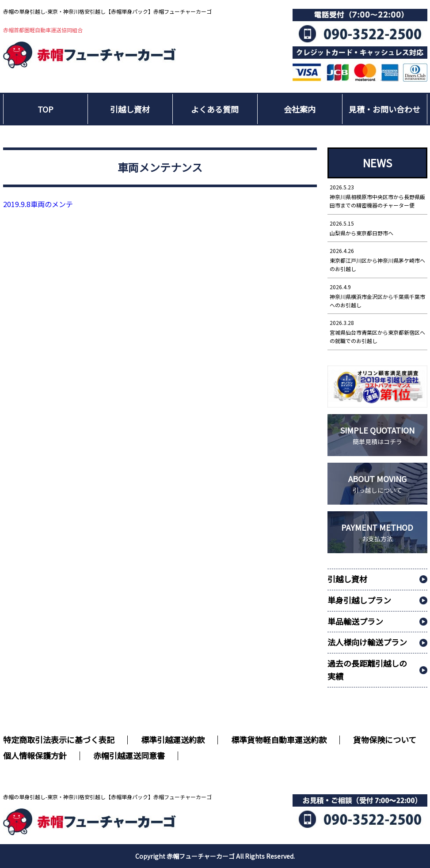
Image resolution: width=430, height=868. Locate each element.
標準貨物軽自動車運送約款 (279, 740)
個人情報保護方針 (35, 755)
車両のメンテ (38, 204)
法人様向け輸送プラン (367, 642)
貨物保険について (385, 740)
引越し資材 (130, 109)
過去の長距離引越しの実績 (367, 670)
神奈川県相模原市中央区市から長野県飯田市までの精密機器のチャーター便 (377, 196)
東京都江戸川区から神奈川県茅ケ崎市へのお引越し (377, 259)
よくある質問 (215, 109)
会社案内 (300, 109)
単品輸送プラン (355, 621)
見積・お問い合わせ (384, 109)
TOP (46, 109)
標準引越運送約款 (173, 740)
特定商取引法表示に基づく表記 (59, 740)
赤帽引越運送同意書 (129, 755)
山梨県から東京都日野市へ (377, 228)
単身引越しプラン (359, 600)
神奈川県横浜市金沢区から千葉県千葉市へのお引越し (377, 296)
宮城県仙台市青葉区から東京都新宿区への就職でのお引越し (377, 331)
